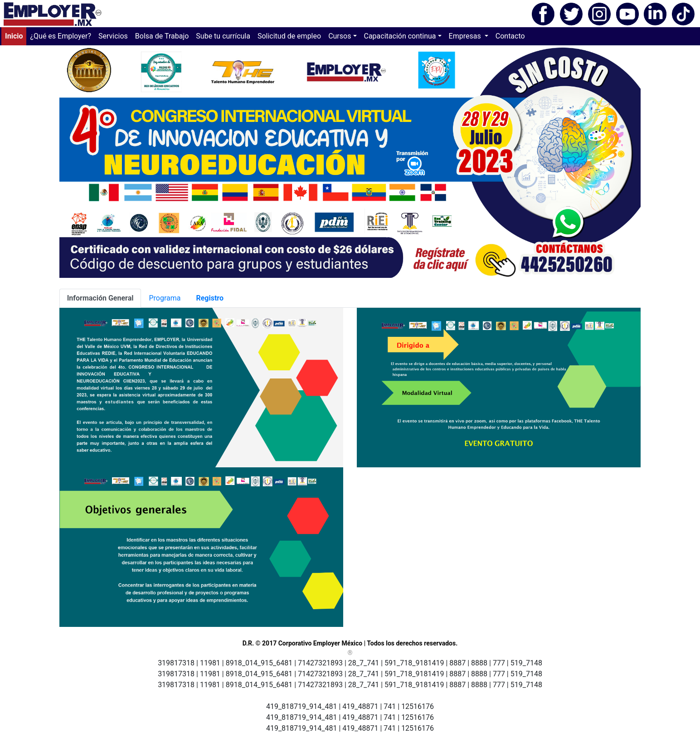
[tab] (100, 298)
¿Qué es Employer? (61, 36)
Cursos (340, 36)
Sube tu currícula (223, 36)
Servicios (113, 36)
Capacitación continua (400, 36)
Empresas (466, 36)
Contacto (510, 36)
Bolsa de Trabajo (162, 36)
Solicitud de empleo (289, 36)
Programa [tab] (165, 298)
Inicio (16, 35)
